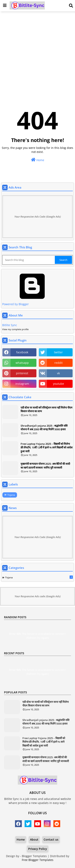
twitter (58, 352)
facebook (22, 352)
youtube (58, 384)
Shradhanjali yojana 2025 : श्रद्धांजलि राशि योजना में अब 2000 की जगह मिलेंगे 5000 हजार (44, 427)
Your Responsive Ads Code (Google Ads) (38, 217)
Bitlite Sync (10, 325)
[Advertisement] (37, 53)
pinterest (22, 373)
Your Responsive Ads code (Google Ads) (38, 596)
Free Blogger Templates (38, 860)
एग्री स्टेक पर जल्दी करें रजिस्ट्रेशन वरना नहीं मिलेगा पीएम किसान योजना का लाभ (46, 409)
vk (58, 373)
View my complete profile (15, 329)
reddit (58, 363)
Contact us (51, 839)
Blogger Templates (34, 856)
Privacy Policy (38, 849)
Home (38, 160)
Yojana (11, 495)
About (34, 839)
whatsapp (22, 363)
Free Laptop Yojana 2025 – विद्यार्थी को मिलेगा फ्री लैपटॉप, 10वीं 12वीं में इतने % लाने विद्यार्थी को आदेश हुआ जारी (47, 447)
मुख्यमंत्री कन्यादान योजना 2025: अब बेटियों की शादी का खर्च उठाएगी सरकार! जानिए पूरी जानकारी (45, 466)
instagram (22, 384)
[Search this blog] (29, 260)
